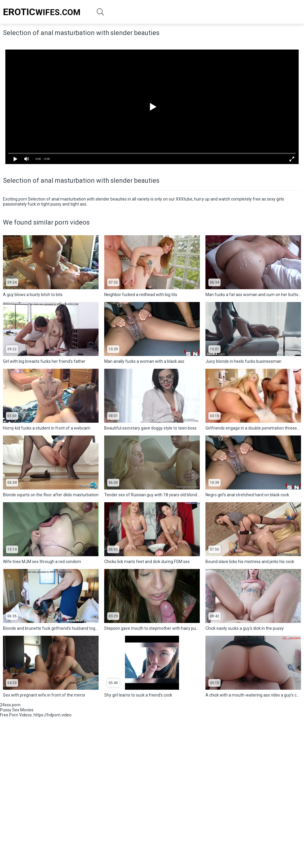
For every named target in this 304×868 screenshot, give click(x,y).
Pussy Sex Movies (17, 710)
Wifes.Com (42, 12)
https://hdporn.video (53, 715)
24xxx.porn (10, 705)
